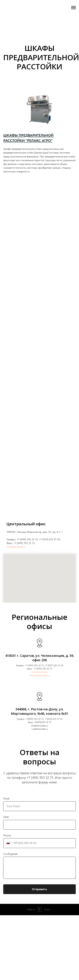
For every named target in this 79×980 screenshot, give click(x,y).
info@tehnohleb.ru (16, 547)
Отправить (39, 889)
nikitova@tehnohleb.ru (39, 675)
